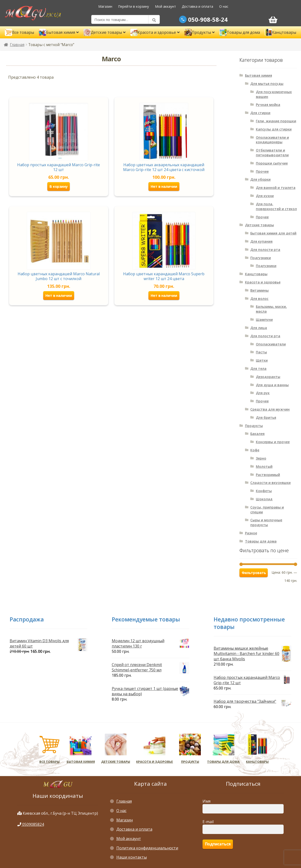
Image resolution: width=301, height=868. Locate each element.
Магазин (105, 6)
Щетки (262, 360)
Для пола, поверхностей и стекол (276, 206)
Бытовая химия (259, 75)
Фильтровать (254, 573)
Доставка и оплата (197, 6)
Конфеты (264, 491)
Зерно (261, 458)
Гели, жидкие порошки (276, 121)
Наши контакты (132, 857)
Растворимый (268, 475)
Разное (251, 533)
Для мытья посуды (267, 84)
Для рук (263, 393)
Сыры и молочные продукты (266, 522)
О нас (224, 6)
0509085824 (31, 824)
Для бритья (266, 417)
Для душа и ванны (272, 385)
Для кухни (265, 196)
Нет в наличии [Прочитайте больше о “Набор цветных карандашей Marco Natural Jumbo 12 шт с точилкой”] (59, 295)
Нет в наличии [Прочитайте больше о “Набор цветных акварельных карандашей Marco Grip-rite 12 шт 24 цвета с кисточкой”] (164, 186)
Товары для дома (261, 541)
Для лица (259, 328)
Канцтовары (256, 274)
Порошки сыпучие (272, 163)
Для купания (261, 241)
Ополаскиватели (271, 344)
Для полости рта (265, 250)
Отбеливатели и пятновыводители (272, 153)
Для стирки (260, 113)
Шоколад (264, 499)
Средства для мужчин (270, 409)
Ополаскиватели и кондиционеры (272, 140)
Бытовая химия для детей (273, 233)
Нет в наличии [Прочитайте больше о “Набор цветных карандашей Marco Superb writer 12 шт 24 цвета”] (164, 295)
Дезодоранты (268, 377)
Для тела (258, 369)
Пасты (261, 352)
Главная (17, 45)
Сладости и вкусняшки (270, 483)
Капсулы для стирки (274, 129)
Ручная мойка (268, 105)
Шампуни (264, 320)
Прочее (262, 171)
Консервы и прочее (273, 442)
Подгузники (261, 258)
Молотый (264, 466)
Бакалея (257, 434)
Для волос (259, 299)
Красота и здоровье (263, 282)
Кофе (255, 450)
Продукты (254, 426)
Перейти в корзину (133, 6)
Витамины (259, 290)
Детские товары (259, 225)
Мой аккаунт (165, 6)
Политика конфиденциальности (147, 848)
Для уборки (260, 179)
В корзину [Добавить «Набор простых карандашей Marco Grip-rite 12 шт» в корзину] (59, 186)
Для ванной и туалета (276, 188)
